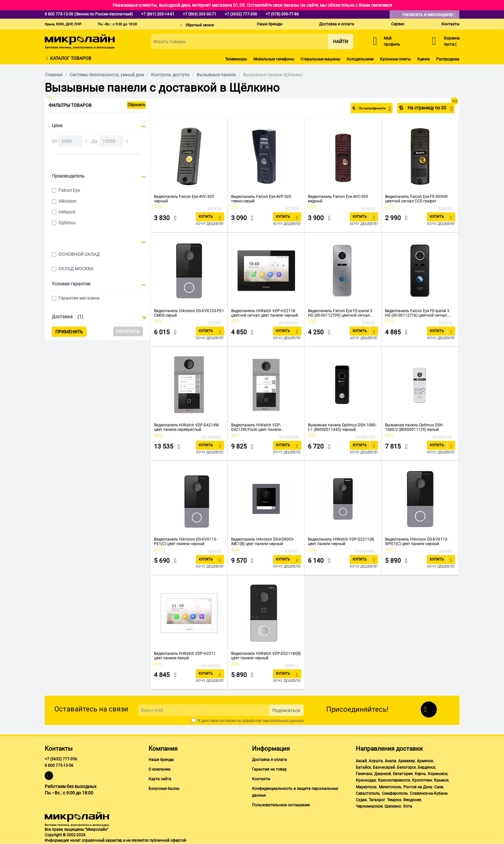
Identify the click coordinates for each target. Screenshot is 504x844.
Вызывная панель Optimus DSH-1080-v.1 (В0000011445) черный (342, 427)
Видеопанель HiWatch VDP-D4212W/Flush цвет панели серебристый (256, 427)
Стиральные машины (320, 59)
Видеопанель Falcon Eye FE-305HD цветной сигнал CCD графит (416, 199)
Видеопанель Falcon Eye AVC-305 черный (184, 199)
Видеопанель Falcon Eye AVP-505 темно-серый (261, 199)
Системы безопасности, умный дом (107, 75)
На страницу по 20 (430, 109)
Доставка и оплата (337, 24)
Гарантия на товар (269, 769)
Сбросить (136, 105)
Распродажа (448, 59)
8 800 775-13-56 (59, 765)
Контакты (450, 24)
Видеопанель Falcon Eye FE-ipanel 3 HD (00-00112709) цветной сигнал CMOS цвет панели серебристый (340, 313)
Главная (54, 75)
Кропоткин (422, 780)
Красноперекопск (394, 780)
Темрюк (394, 800)
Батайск (363, 767)
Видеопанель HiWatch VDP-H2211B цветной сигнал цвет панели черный (265, 313)
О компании (159, 769)
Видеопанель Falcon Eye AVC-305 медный (338, 199)
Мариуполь (366, 787)
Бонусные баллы (164, 789)
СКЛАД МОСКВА (76, 269)
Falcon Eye (69, 190)
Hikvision (67, 201)
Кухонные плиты (395, 59)
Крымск (441, 780)
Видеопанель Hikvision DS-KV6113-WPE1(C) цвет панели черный (417, 542)
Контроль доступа (170, 75)
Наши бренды (270, 24)
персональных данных (283, 721)
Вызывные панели (216, 75)
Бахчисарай (384, 767)
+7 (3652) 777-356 (61, 759)
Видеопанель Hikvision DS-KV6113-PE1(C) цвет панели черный (185, 542)
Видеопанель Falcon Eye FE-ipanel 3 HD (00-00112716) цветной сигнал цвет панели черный (417, 313)
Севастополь (368, 793)
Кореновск (438, 774)
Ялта (408, 806)
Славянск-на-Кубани (429, 793)
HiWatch (67, 212)
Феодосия (412, 800)
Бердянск (427, 767)
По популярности (370, 109)
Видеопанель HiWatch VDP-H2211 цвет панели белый (185, 656)
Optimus (67, 223)
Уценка (423, 59)
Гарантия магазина (79, 298)
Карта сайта (160, 779)
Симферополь (395, 793)
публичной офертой (168, 840)
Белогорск (406, 767)
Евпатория (403, 774)
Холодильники (360, 59)
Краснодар (366, 780)
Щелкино (393, 806)
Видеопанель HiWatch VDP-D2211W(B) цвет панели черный (266, 656)
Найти (341, 42)
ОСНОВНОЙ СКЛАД (79, 254)
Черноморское (369, 806)
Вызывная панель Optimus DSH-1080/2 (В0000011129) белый (414, 427)
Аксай (361, 761)
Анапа (391, 761)
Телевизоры (236, 59)
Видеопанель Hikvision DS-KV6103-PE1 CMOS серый (189, 313)
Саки (439, 787)
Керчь (420, 774)
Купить (206, 217)
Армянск (425, 761)
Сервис (398, 24)
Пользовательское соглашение (281, 805)
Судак (361, 800)
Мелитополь (390, 787)
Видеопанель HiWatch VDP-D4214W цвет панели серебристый (186, 427)
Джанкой (382, 774)
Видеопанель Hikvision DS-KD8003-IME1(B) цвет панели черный (263, 542)
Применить (69, 332)
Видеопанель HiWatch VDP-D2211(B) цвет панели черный (341, 542)
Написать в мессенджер (429, 15)
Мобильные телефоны (274, 59)
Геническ (364, 774)
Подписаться (286, 710)
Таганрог (377, 800)
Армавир (407, 761)
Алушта (376, 761)
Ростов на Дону (418, 787)
